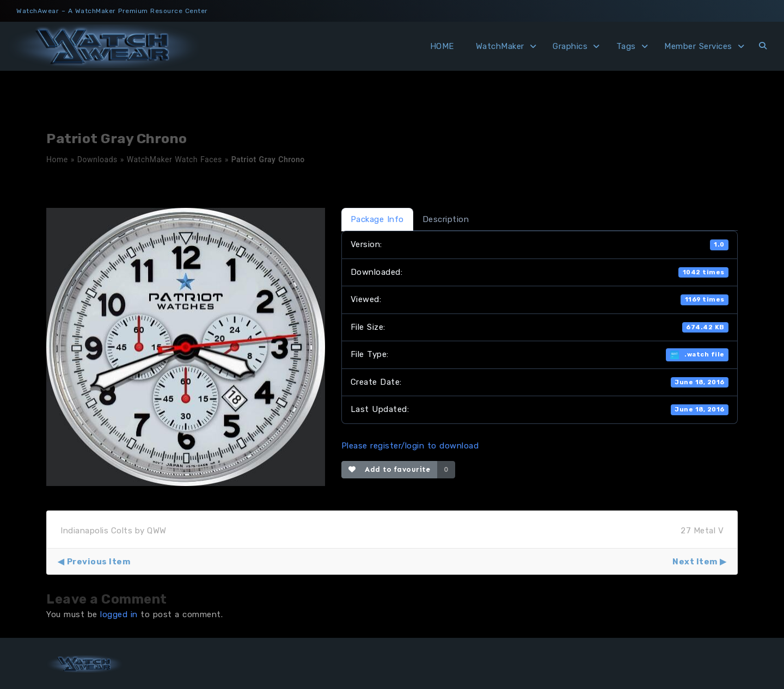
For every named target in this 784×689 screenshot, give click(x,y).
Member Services (698, 46)
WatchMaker (500, 46)
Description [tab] (446, 219)
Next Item (695, 562)
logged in (119, 614)
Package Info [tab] (377, 219)
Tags (626, 46)
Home (57, 159)
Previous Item (99, 562)
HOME (442, 46)
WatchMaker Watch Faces (174, 159)
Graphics (570, 46)
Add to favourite (390, 469)
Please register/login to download (410, 446)
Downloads (97, 159)
